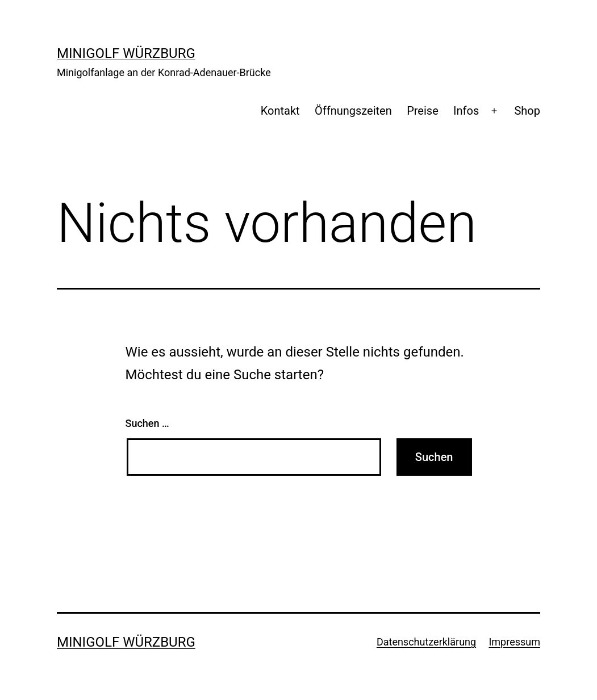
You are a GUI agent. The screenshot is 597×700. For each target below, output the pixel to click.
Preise (423, 111)
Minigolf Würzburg (126, 53)
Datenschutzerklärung (426, 642)
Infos (466, 111)
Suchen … (147, 423)
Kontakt (280, 111)
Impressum (514, 642)
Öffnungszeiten (353, 111)
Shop (527, 111)
